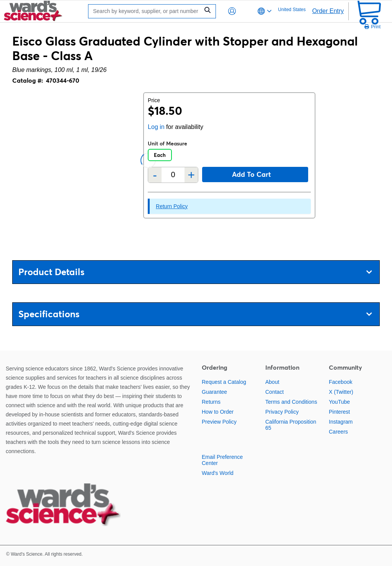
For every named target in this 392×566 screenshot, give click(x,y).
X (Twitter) (341, 392)
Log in (156, 127)
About (272, 382)
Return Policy (172, 206)
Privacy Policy (282, 412)
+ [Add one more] (191, 175)
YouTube (339, 402)
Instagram (341, 422)
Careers (338, 432)
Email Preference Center (222, 460)
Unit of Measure (167, 144)
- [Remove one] (155, 175)
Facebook (341, 382)
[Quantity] (173, 175)
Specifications (195, 314)
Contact (274, 392)
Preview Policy (219, 422)
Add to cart (252, 174)
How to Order (218, 412)
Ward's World (218, 473)
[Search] (146, 11)
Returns (211, 402)
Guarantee (214, 392)
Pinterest (339, 412)
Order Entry (328, 11)
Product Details (195, 272)
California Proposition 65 (291, 425)
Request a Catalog (224, 382)
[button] (232, 11)
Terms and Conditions (291, 402)
